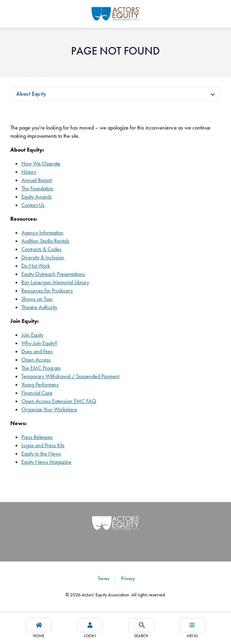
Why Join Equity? (39, 343)
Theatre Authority (39, 307)
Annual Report (37, 180)
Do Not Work (36, 266)
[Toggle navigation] (213, 94)
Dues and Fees (37, 351)
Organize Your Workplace (49, 409)
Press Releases (37, 437)
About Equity (31, 94)
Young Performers (40, 385)
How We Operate (41, 164)
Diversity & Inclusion (43, 257)
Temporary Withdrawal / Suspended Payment (70, 376)
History (29, 172)
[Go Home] (116, 13)
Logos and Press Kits (43, 445)
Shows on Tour (37, 299)
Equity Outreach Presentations (53, 274)
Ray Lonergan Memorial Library (55, 282)
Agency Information (42, 233)
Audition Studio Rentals (45, 241)
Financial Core (37, 393)
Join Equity (32, 335)
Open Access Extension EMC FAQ (59, 401)
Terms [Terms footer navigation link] (104, 578)
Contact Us (33, 205)
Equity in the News (41, 454)
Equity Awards (37, 197)
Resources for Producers (47, 291)
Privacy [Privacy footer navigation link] (127, 578)
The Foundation (37, 188)
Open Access (36, 360)
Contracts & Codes (41, 249)
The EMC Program (41, 368)
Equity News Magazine (46, 462)
